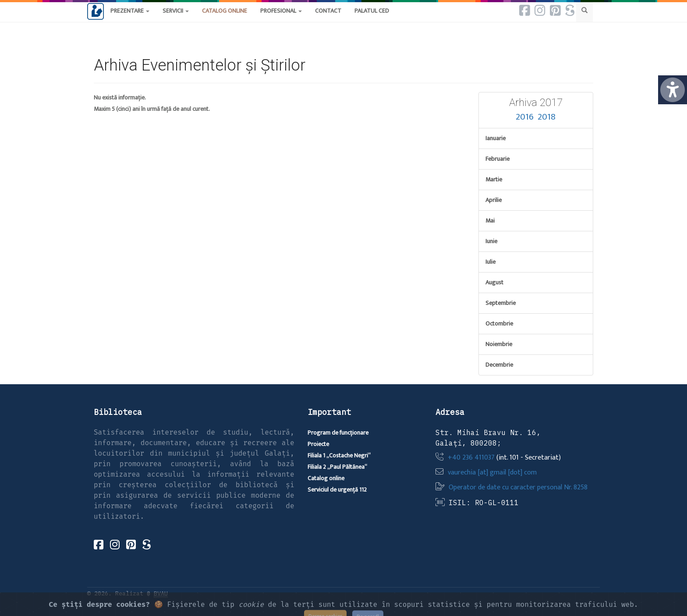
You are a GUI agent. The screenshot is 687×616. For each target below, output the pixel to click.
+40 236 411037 (471, 458)
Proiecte (318, 444)
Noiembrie (499, 344)
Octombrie (499, 324)
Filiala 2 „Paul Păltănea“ (337, 467)
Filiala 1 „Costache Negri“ (339, 455)
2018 (547, 117)
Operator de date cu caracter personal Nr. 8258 (518, 487)
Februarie (498, 159)
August (494, 282)
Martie (494, 179)
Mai (490, 221)
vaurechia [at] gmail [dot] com (492, 473)
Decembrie (499, 365)
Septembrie (501, 303)
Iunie (491, 241)
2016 (525, 117)
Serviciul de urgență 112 (337, 490)
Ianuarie (496, 138)
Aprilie (494, 200)
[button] (328, 20)
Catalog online (326, 478)
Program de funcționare (338, 433)
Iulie (490, 262)
